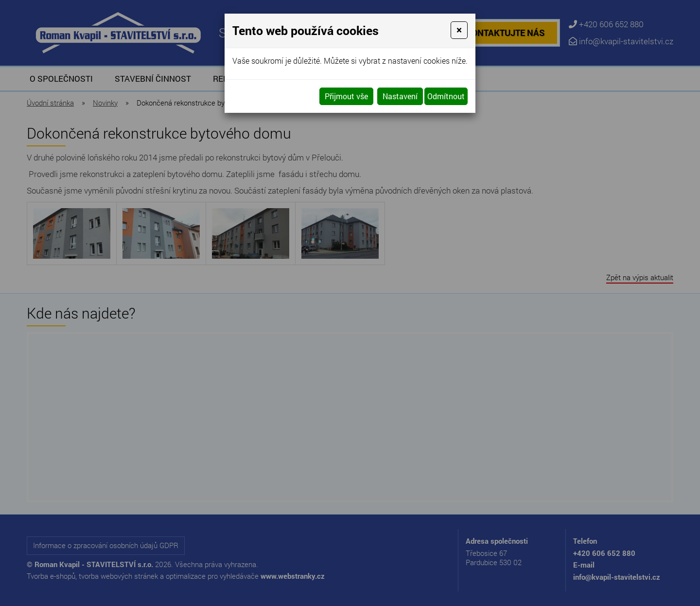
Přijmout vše (346, 96)
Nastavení (400, 96)
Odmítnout (446, 96)
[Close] (459, 30)
